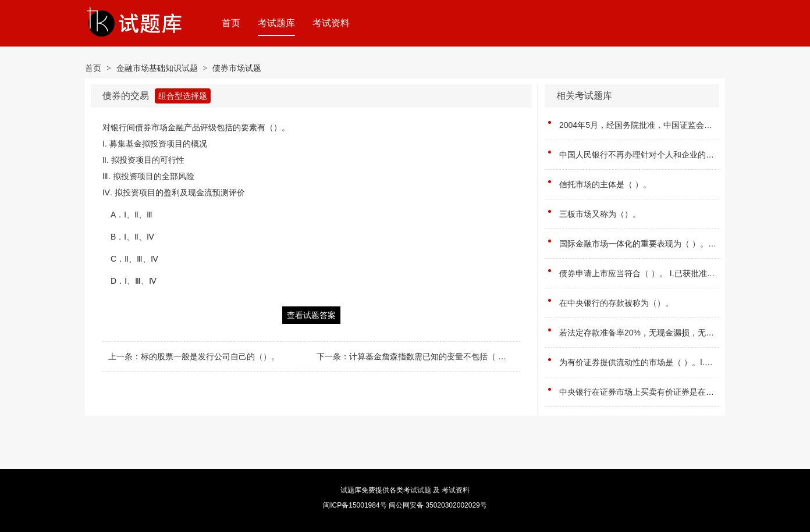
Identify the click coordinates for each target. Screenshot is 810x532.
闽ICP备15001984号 (355, 505)
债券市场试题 (237, 68)
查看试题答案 (311, 315)
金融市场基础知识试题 (157, 68)
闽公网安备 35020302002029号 (438, 505)
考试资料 (331, 23)
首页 (231, 23)
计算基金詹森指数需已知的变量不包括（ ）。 (432, 356)
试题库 (351, 490)
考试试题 (417, 490)
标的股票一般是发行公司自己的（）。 (210, 356)
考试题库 (276, 23)
